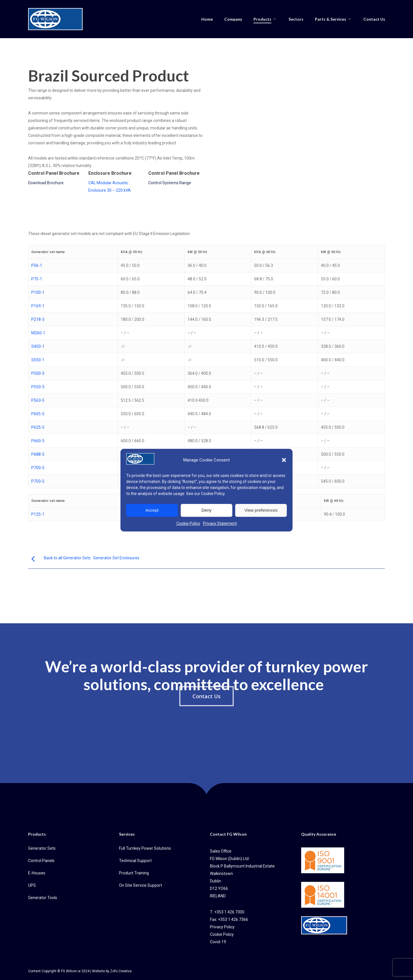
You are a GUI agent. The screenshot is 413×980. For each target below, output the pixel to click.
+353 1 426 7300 (229, 912)
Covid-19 (218, 942)
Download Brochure (46, 183)
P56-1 (37, 265)
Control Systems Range (170, 183)
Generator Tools (43, 898)
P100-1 (38, 292)
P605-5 (38, 414)
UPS (32, 885)
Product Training (134, 873)
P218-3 (38, 319)
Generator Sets (42, 848)
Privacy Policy (222, 927)
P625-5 (38, 427)
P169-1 (38, 306)
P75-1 (37, 279)
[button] (284, 460)
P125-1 (38, 514)
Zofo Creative (121, 971)
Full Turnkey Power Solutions (145, 848)
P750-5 (38, 481)
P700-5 (38, 468)
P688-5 (38, 454)
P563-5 (38, 400)
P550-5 (38, 387)
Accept (152, 510)
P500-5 (38, 373)
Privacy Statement (220, 523)
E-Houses (37, 873)
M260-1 (38, 333)
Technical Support (135, 861)
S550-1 (38, 360)
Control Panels (41, 861)
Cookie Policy (213, 494)
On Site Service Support (141, 885)
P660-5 (38, 441)
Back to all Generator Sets (67, 558)
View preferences (261, 510)
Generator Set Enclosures (116, 558)
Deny (206, 510)
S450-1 (38, 346)
